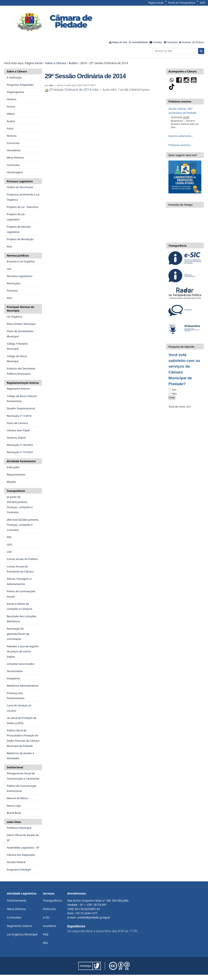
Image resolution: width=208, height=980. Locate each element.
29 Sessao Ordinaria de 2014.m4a (72, 90)
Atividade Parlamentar (21, 461)
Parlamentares (17, 900)
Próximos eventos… (180, 145)
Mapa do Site (120, 42)
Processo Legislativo (20, 181)
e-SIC (46, 917)
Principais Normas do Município (20, 309)
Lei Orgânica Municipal (22, 934)
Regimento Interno (20, 926)
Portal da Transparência (182, 3)
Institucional (15, 767)
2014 (83, 63)
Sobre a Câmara (56, 63)
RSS (45, 943)
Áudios (73, 63)
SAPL (203, 3)
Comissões (14, 917)
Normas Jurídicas (18, 255)
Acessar (186, 42)
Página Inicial (156, 3)
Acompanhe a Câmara (182, 71)
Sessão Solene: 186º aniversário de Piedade (182, 111)
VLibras (200, 42)
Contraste (172, 42)
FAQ (46, 934)
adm (51, 85)
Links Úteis (14, 822)
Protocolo (49, 909)
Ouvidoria (50, 926)
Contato (157, 42)
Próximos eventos (180, 101)
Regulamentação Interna (23, 383)
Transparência (16, 491)
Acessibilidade (140, 42)
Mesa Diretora (16, 909)
